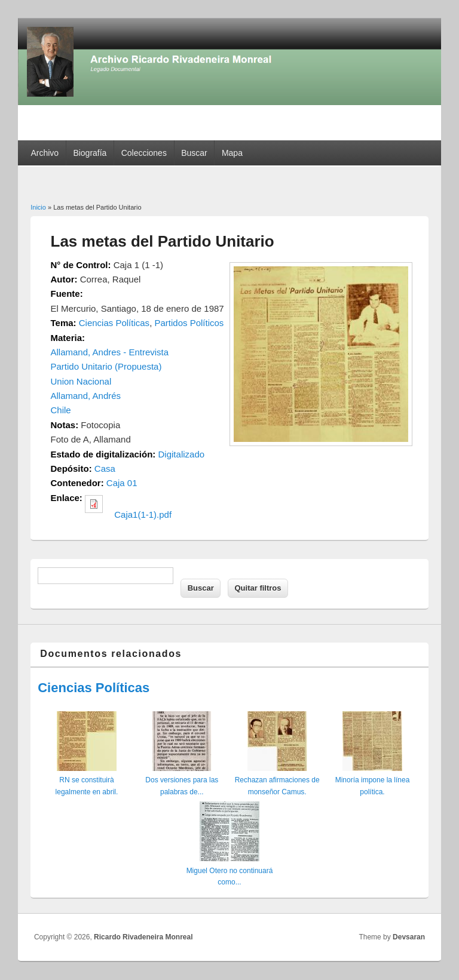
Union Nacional (81, 381)
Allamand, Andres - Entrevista (110, 352)
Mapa (232, 153)
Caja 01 (122, 483)
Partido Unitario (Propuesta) (106, 366)
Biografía (90, 153)
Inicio (38, 207)
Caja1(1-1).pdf (143, 514)
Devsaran (409, 937)
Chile (61, 410)
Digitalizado (182, 454)
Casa (105, 469)
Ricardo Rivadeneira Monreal (143, 937)
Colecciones (144, 153)
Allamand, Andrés (86, 396)
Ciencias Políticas (114, 323)
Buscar (194, 153)
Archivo (45, 153)
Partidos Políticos (189, 323)
